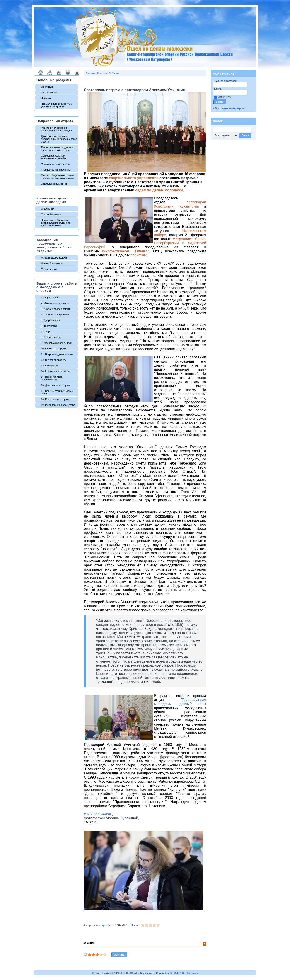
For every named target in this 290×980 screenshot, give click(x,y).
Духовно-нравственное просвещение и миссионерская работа (59, 139)
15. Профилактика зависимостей (52, 378)
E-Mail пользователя (225, 81)
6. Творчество (49, 326)
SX (132, 973)
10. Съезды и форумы (54, 348)
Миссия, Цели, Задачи (54, 258)
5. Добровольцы (50, 320)
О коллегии (48, 209)
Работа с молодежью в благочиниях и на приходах (57, 129)
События (114, 73)
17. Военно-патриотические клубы (57, 392)
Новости (46, 98)
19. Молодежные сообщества (58, 405)
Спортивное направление (56, 164)
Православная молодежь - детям (180, 702)
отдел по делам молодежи (159, 190)
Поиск (218, 121)
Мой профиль (224, 74)
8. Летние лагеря (51, 337)
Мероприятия (49, 92)
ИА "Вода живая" (98, 814)
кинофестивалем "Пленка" (125, 251)
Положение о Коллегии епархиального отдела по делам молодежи (56, 223)
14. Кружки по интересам (56, 371)
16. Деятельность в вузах (56, 385)
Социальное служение (54, 184)
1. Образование (50, 298)
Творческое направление (56, 170)
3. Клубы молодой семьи (55, 309)
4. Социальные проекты (55, 315)
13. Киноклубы (49, 365)
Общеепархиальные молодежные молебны (54, 157)
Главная (90, 73)
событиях (139, 255)
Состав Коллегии (51, 214)
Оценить (89, 943)
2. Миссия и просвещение (56, 303)
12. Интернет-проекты (54, 360)
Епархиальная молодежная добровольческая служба (57, 149)
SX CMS (175, 973)
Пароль (218, 89)
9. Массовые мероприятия (56, 343)
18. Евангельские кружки (55, 399)
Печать (96, 973)
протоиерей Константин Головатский (180, 204)
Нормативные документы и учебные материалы (57, 105)
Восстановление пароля (230, 108)
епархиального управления (134, 178)
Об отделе (47, 87)
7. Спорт (46, 332)
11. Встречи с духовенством (57, 354)
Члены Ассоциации (52, 263)
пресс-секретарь (101, 925)
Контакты (193, 973)
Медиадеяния (49, 269)
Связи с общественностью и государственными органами (58, 177)
